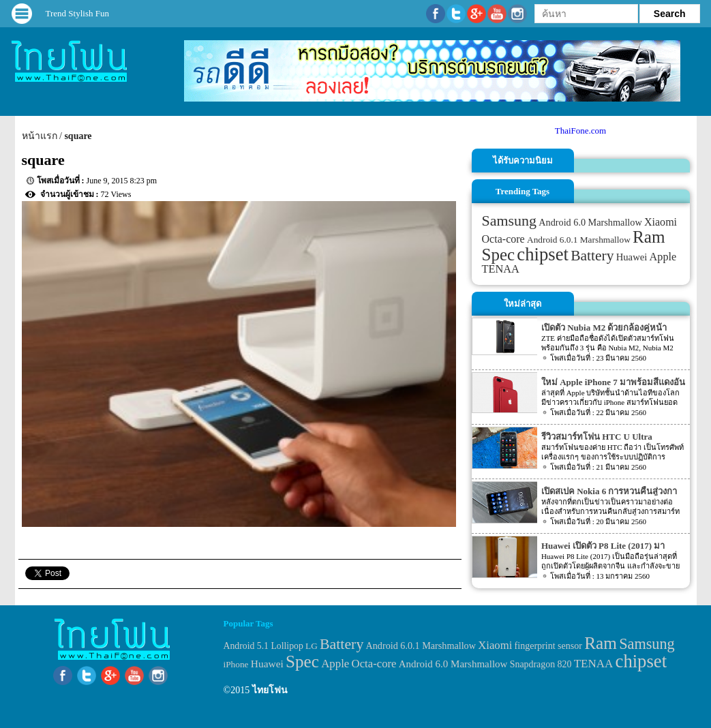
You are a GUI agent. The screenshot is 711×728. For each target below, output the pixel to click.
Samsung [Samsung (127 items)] (510, 221)
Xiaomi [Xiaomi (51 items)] (661, 222)
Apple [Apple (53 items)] (663, 257)
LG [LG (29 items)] (312, 646)
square (78, 136)
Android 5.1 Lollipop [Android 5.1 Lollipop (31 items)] (263, 646)
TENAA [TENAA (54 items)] (501, 269)
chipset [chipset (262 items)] (543, 254)
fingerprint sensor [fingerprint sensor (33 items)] (548, 646)
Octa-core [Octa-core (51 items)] (503, 239)
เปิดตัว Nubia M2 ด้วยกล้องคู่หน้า (604, 328)
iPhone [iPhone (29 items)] (236, 664)
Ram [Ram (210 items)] (649, 237)
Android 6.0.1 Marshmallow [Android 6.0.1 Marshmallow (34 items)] (579, 240)
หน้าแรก (40, 136)
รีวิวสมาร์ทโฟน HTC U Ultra (597, 437)
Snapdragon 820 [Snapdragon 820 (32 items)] (541, 664)
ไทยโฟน (270, 690)
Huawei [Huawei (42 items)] (632, 257)
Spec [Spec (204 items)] (499, 255)
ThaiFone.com (580, 131)
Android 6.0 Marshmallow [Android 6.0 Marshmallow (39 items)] (590, 222)
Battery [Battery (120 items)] (592, 256)
